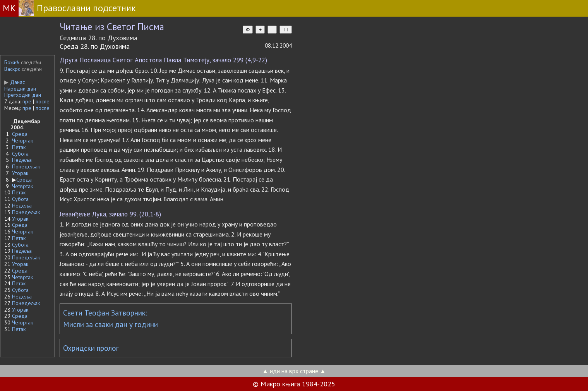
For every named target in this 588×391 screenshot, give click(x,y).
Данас (15, 82)
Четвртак (22, 141)
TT (286, 30)
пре (27, 101)
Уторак (20, 173)
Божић (12, 62)
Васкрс (12, 69)
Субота (20, 154)
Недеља (22, 160)
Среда (20, 134)
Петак (19, 147)
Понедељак (26, 166)
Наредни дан (20, 89)
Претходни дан (23, 95)
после (43, 101)
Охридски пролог (91, 348)
